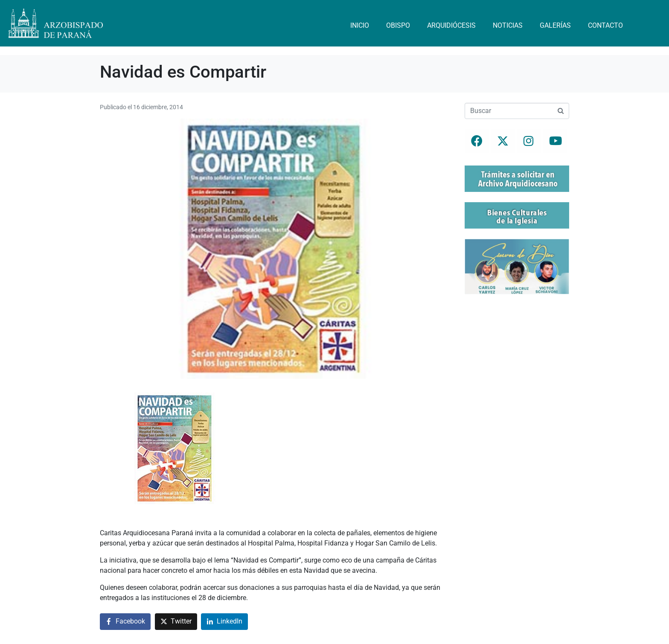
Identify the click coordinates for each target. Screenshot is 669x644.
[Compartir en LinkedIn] (224, 622)
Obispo (398, 25)
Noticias (508, 25)
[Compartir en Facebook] (125, 622)
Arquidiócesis (451, 25)
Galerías (555, 25)
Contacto (605, 25)
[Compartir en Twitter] (176, 622)
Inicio (360, 25)
